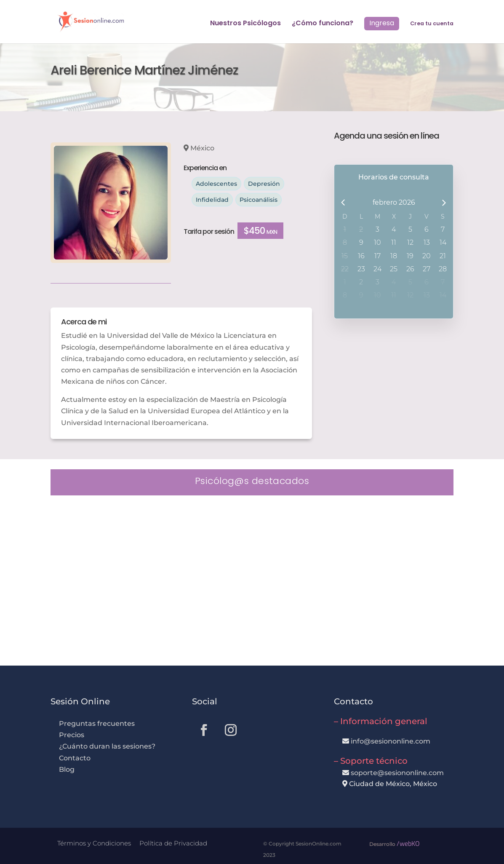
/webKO (408, 843)
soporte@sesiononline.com (397, 773)
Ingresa (382, 23)
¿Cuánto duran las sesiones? (107, 746)
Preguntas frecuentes (97, 724)
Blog (67, 769)
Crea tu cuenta (432, 24)
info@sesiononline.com (391, 741)
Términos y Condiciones (94, 843)
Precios (72, 735)
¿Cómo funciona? (323, 24)
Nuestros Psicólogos (245, 24)
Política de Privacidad (173, 843)
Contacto (75, 758)
